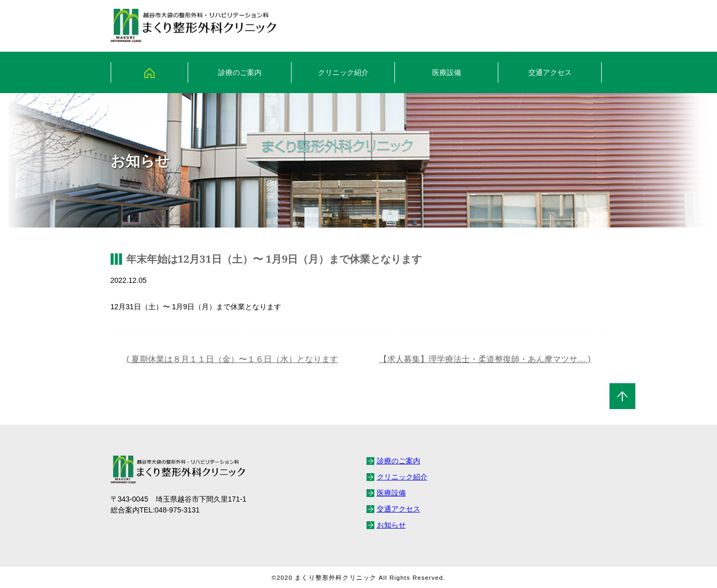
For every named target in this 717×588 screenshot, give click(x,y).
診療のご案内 (240, 72)
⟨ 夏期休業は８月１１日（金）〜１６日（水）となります (232, 359)
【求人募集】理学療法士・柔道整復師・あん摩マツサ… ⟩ (485, 359)
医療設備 (447, 72)
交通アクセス (550, 72)
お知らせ (391, 525)
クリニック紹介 (343, 72)
